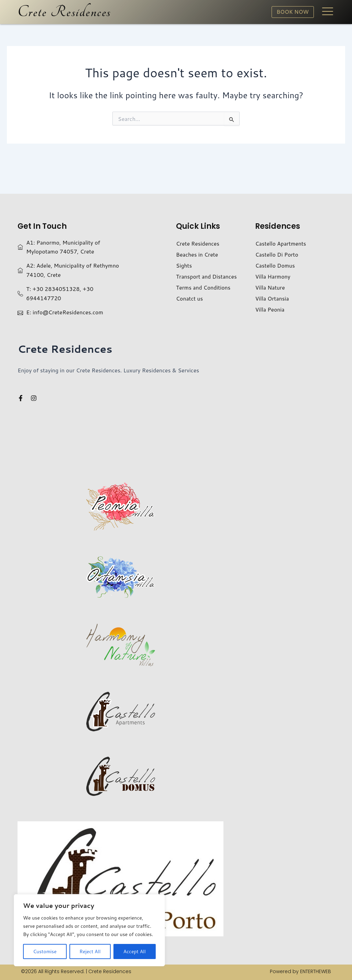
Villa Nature (270, 287)
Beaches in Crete (197, 254)
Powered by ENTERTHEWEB (300, 971)
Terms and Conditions (204, 287)
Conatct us (190, 298)
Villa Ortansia (272, 298)
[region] (89, 930)
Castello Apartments (281, 243)
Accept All (135, 951)
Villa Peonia (270, 309)
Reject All (90, 951)
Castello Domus (275, 265)
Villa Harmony (273, 276)
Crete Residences (64, 12)
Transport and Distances (207, 276)
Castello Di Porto (277, 254)
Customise (45, 951)
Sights (184, 265)
